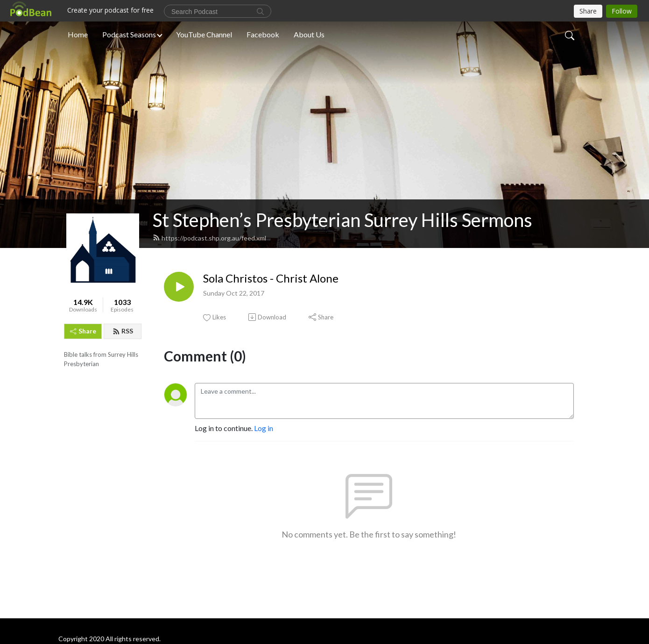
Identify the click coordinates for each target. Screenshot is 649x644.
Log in (264, 428)
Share (83, 331)
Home (78, 34)
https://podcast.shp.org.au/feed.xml (209, 238)
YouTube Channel (204, 34)
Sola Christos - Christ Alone (271, 278)
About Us (309, 34)
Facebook (263, 34)
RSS (123, 331)
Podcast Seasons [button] (129, 34)
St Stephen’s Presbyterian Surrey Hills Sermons (342, 220)
